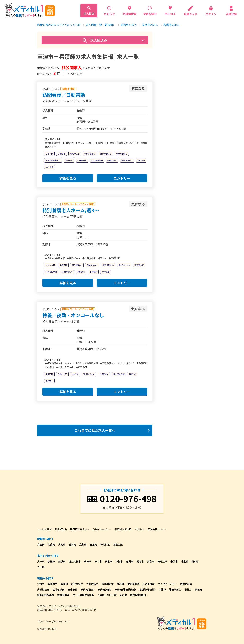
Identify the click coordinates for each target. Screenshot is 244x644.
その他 (123, 595)
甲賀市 (119, 561)
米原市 (174, 561)
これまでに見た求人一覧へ (95, 430)
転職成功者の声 (123, 529)
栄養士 (188, 589)
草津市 (88, 561)
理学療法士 (77, 584)
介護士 (41, 584)
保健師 (162, 589)
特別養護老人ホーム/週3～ (71, 210)
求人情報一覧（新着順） (101, 25)
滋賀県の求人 (129, 25)
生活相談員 (58, 589)
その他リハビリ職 (107, 595)
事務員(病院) (105, 589)
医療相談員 (186, 584)
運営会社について (157, 529)
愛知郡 (195, 561)
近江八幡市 (75, 561)
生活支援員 (149, 584)
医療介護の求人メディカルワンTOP (59, 25)
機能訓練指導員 (46, 595)
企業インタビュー (102, 529)
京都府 (83, 544)
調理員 (198, 589)
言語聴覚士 (108, 584)
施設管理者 (63, 595)
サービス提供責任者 (83, 595)
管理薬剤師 (133, 584)
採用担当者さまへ (80, 529)
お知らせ (140, 529)
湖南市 (140, 561)
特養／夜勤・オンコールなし (73, 315)
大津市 (41, 561)
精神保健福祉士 (138, 595)
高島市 (151, 561)
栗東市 (109, 561)
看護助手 (53, 584)
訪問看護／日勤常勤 (64, 95)
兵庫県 (41, 544)
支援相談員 (43, 589)
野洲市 (130, 561)
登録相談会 (61, 529)
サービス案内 (44, 529)
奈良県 (51, 544)
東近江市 (162, 561)
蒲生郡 (185, 561)
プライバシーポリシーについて (54, 621)
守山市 (98, 561)
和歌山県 (118, 544)
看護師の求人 (171, 25)
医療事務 (73, 589)
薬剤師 (120, 584)
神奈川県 (105, 544)
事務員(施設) (88, 589)
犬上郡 (41, 567)
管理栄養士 (175, 589)
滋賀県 (72, 544)
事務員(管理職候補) (125, 589)
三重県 (93, 544)
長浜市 (62, 561)
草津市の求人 (150, 25)
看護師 (64, 584)
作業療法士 (92, 584)
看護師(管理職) (147, 589)
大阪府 (62, 544)
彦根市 (51, 561)
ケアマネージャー (167, 584)
